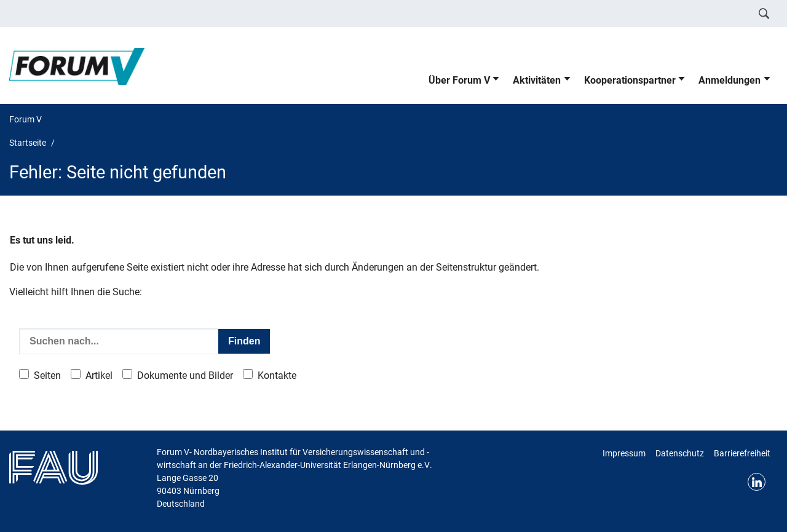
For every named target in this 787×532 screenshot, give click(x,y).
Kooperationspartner (630, 80)
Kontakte (277, 375)
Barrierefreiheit (742, 453)
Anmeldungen (730, 80)
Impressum (624, 453)
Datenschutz (680, 453)
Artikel (99, 375)
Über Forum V (459, 80)
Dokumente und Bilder (185, 375)
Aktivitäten (537, 80)
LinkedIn (757, 482)
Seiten (47, 375)
